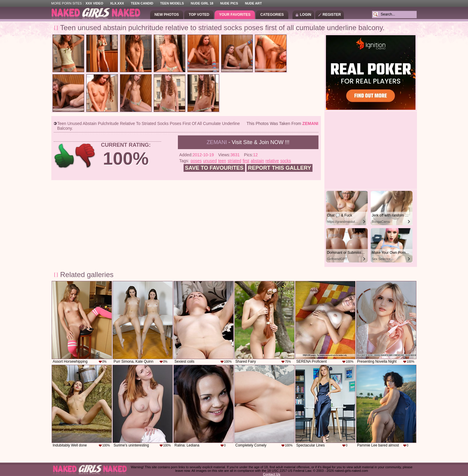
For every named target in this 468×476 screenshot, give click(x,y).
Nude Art (253, 3)
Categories (272, 15)
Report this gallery (280, 168)
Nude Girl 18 (202, 3)
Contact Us (272, 474)
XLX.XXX (117, 3)
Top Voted (199, 15)
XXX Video (94, 3)
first (246, 161)
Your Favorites (235, 15)
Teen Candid (142, 3)
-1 (86, 156)
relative (272, 161)
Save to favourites (214, 168)
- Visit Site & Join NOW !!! (248, 142)
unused (210, 161)
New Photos (167, 15)
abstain (257, 161)
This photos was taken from (282, 123)
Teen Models (172, 3)
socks (286, 161)
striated (234, 161)
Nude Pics (229, 3)
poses (196, 161)
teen (222, 161)
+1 (64, 156)
